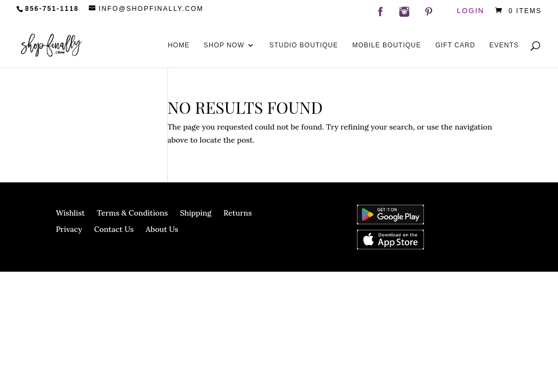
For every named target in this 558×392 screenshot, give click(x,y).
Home (179, 45)
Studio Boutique (304, 45)
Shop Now (224, 45)
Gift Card (455, 45)
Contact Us (114, 230)
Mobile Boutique (386, 45)
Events (504, 45)
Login (471, 11)
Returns (238, 213)
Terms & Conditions (133, 213)
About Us (162, 230)
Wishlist (70, 213)
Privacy (69, 230)
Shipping (196, 213)
